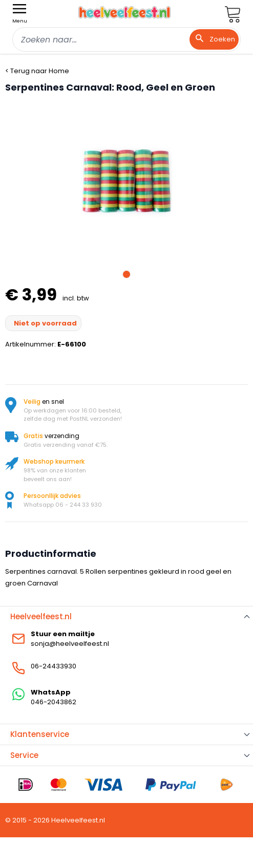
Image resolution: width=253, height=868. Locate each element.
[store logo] (124, 12)
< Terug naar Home (37, 71)
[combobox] (126, 39)
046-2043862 (54, 702)
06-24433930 (54, 666)
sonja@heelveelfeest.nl (70, 644)
